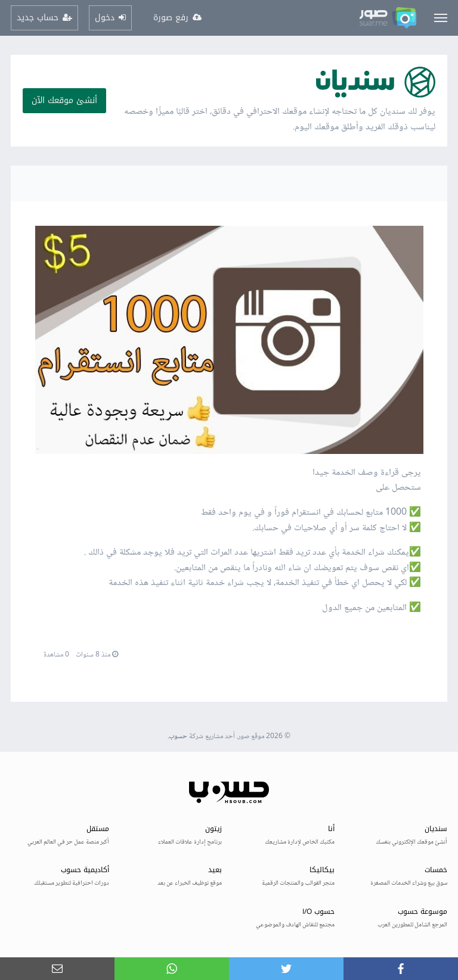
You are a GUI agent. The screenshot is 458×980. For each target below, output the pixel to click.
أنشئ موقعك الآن (64, 100)
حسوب (178, 737)
